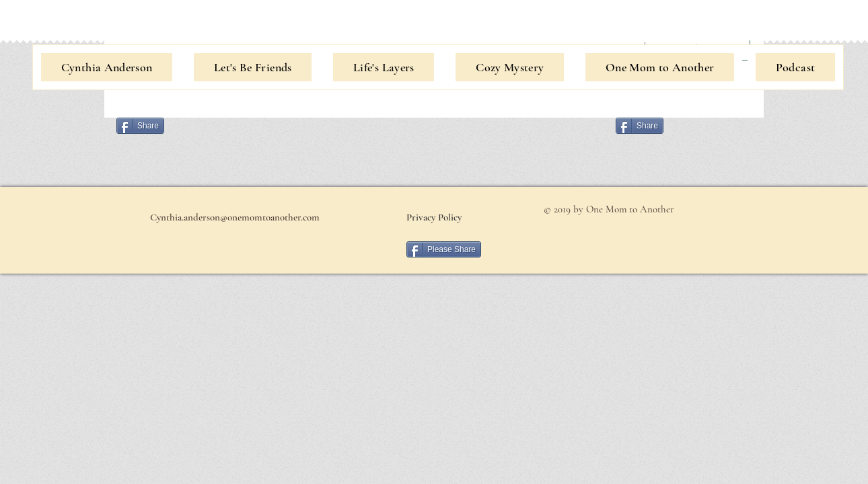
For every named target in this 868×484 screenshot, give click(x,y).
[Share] (140, 126)
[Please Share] (444, 249)
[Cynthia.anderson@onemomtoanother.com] (234, 217)
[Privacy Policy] (434, 217)
